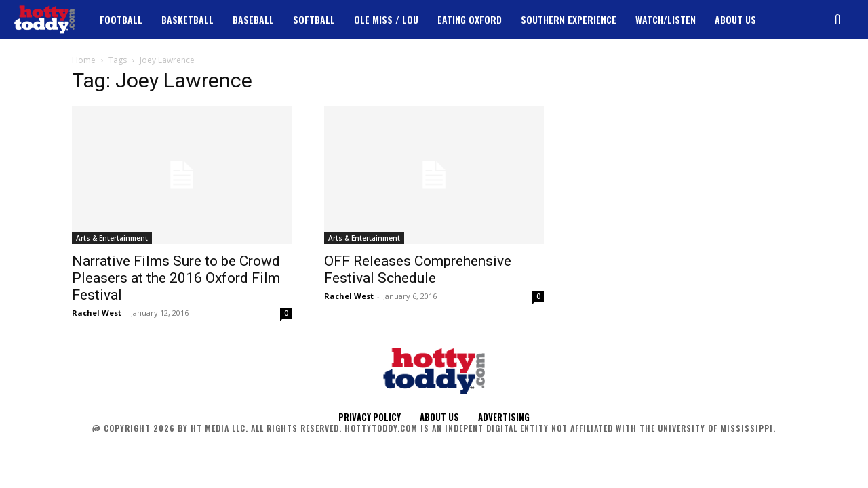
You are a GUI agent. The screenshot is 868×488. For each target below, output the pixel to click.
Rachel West (97, 313)
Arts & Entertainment (112, 238)
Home (84, 60)
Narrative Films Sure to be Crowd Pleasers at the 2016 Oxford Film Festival (176, 278)
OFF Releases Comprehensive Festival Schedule (418, 269)
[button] (837, 20)
